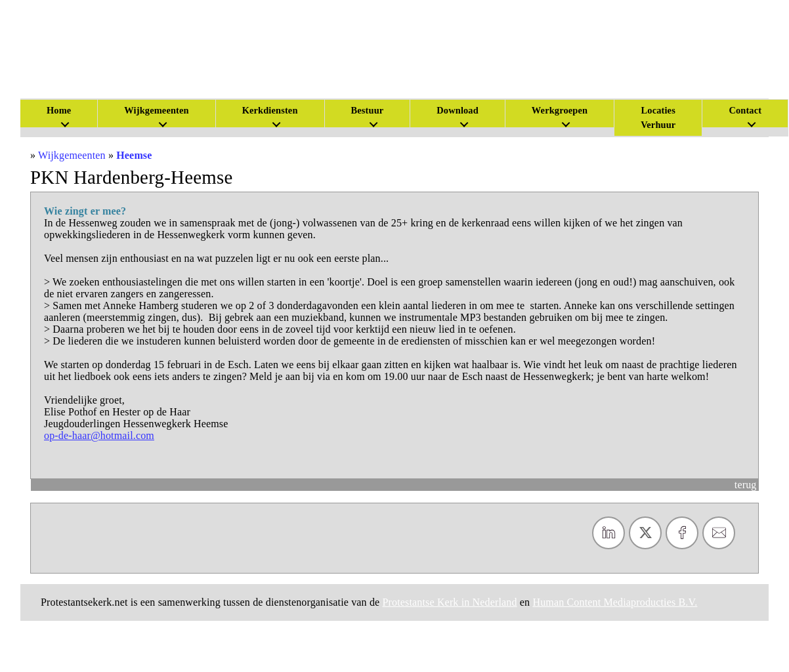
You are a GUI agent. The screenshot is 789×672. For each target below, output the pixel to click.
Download (458, 110)
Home (59, 110)
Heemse (134, 155)
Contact (745, 110)
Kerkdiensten (270, 110)
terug (746, 485)
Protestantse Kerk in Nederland (450, 602)
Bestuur (368, 110)
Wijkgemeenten (156, 110)
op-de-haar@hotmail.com (99, 435)
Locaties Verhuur (658, 117)
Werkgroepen (560, 110)
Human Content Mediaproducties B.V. (615, 602)
